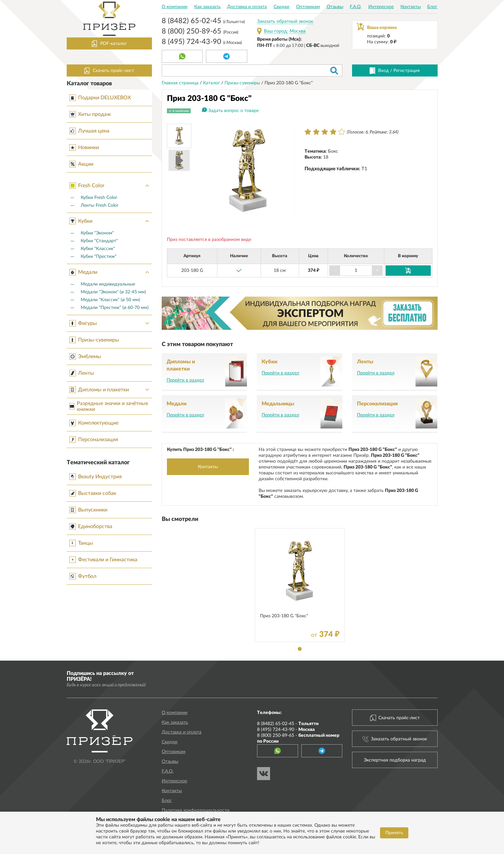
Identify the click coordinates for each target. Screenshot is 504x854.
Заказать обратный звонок (285, 21)
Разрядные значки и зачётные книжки (109, 406)
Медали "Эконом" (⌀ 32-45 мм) (113, 292)
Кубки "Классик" (98, 249)
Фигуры (111, 323)
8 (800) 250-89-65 (200, 32)
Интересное (381, 7)
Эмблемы (85, 357)
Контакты (411, 7)
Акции (81, 164)
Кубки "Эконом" (97, 233)
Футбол (83, 576)
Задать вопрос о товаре (233, 111)
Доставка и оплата (247, 7)
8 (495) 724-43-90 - (286, 730)
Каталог (212, 83)
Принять (394, 833)
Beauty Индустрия (95, 477)
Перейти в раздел (185, 380)
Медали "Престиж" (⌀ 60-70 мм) (115, 308)
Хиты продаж (90, 114)
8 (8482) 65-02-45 (203, 21)
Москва (298, 31)
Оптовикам (308, 7)
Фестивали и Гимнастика (103, 560)
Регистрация (407, 71)
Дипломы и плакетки (111, 390)
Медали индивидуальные (108, 284)
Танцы (81, 543)
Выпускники (88, 510)
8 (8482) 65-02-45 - (288, 724)
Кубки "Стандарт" (99, 241)
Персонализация (94, 440)
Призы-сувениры (94, 340)
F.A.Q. (356, 7)
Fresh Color (111, 186)
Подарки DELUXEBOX (100, 98)
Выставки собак (93, 493)
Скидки (281, 7)
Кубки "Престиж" (99, 257)
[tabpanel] (300, 585)
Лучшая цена (89, 131)
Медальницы (278, 404)
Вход (383, 71)
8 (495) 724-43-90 (202, 42)
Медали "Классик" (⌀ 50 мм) (110, 300)
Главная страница (181, 83)
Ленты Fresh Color (100, 205)
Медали (111, 272)
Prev (210, 171)
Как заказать (207, 7)
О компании (175, 7)
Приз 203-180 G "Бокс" (284, 616)
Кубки (111, 221)
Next (286, 171)
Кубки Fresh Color (99, 198)
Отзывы (335, 7)
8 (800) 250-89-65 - (298, 738)
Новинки (84, 147)
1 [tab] (300, 649)
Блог (432, 7)
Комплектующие (94, 423)
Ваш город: (276, 31)
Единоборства (91, 526)
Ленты (82, 373)
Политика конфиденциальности (196, 810)
